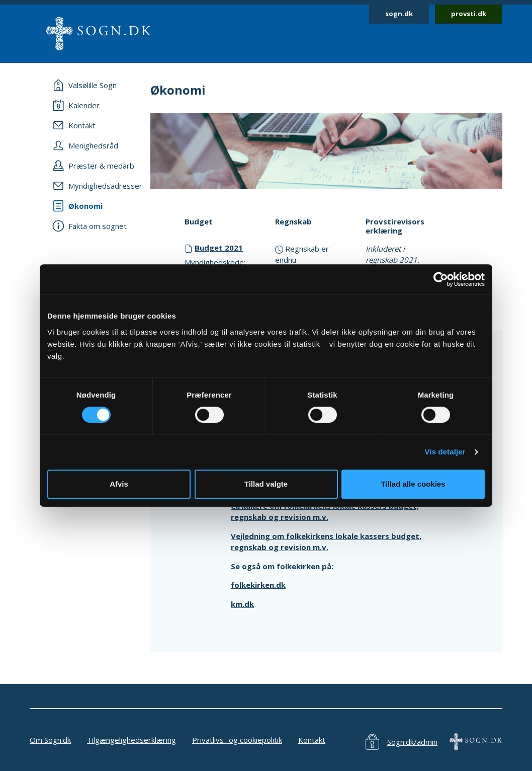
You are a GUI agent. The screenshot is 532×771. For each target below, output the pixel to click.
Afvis (119, 484)
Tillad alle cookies (413, 484)
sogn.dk (399, 14)
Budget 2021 (219, 248)
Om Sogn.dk (50, 740)
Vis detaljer (445, 452)
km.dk (242, 604)
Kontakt (312, 740)
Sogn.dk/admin (412, 742)
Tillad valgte (266, 484)
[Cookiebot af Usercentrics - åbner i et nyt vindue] (441, 279)
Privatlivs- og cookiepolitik (237, 740)
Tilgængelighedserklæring (131, 740)
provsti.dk (469, 14)
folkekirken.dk (258, 585)
